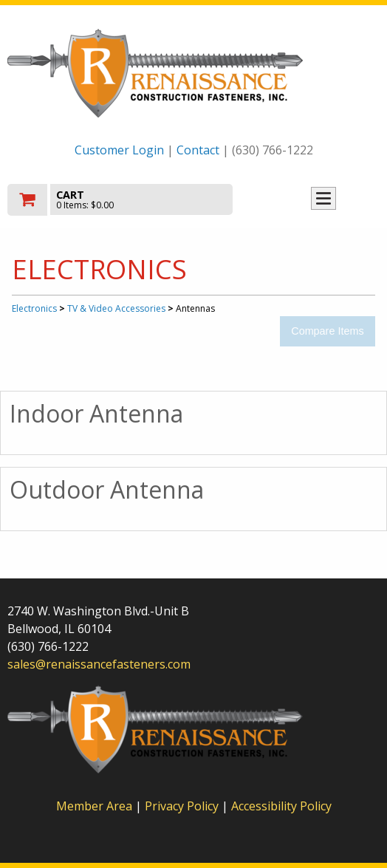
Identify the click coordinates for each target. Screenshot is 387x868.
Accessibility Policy (281, 806)
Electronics (34, 308)
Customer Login (119, 150)
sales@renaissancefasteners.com (99, 664)
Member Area (94, 806)
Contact (198, 150)
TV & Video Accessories (116, 308)
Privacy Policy (183, 806)
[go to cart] (138, 200)
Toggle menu (323, 198)
